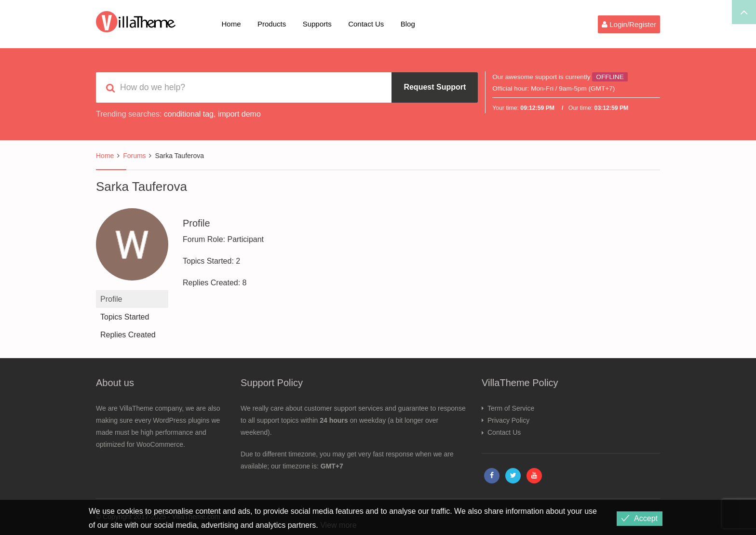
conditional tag (189, 114)
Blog (408, 24)
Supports (317, 24)
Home (231, 24)
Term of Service (511, 408)
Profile (111, 299)
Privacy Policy (508, 420)
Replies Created (128, 335)
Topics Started (125, 317)
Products (272, 24)
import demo (239, 114)
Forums (134, 156)
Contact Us (366, 24)
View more (338, 525)
